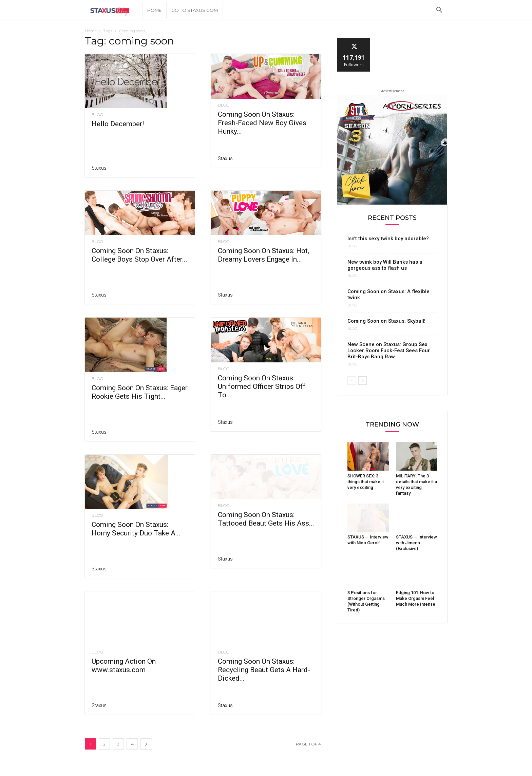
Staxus (99, 168)
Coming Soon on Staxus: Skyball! (386, 321)
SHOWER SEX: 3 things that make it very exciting (366, 482)
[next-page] (146, 730)
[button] (439, 11)
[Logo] (113, 10)
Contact (438, 770)
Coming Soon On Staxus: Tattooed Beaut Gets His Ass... (266, 528)
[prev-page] (352, 381)
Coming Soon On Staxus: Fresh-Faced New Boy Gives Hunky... (262, 123)
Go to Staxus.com (195, 10)
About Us (412, 770)
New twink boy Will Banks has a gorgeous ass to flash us (385, 265)
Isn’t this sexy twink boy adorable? (388, 239)
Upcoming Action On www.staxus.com (124, 651)
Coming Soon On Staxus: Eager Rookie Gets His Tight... (140, 378)
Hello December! (118, 124)
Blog (97, 115)
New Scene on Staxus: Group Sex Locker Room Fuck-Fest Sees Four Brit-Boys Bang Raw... (389, 351)
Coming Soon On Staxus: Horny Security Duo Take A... (136, 515)
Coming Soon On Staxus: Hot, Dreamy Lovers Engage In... (263, 255)
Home (154, 10)
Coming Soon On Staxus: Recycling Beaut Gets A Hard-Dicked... (264, 656)
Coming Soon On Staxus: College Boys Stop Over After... (139, 255)
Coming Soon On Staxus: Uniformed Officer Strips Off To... (262, 396)
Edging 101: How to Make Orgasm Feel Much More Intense (416, 598)
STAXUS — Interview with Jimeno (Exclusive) (416, 543)
